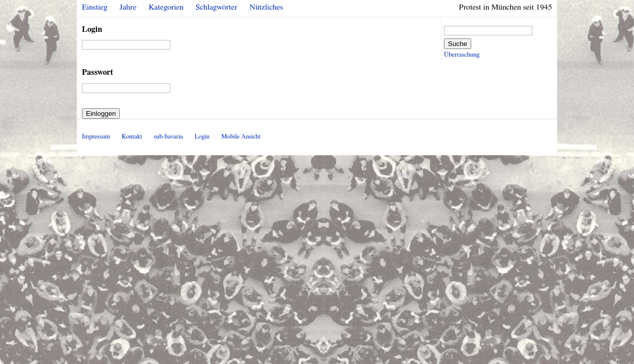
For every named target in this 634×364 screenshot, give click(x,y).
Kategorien (166, 7)
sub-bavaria (168, 137)
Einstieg (95, 7)
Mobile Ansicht (241, 137)
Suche (458, 44)
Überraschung (462, 55)
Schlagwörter (216, 7)
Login (92, 29)
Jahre (128, 7)
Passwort (98, 72)
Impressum (96, 137)
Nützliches (266, 7)
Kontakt (132, 137)
